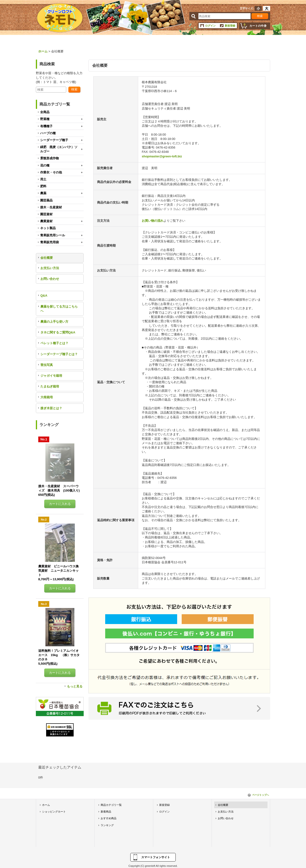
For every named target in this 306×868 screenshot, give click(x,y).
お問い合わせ (50, 279)
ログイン (210, 26)
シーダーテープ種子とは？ (59, 354)
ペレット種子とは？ (54, 343)
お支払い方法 (50, 268)
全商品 (45, 112)
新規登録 (230, 26)
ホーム (46, 805)
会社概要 (47, 258)
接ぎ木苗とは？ (51, 408)
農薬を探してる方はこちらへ (59, 309)
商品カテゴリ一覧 (111, 805)
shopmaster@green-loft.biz (162, 156)
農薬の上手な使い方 (54, 322)
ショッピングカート (54, 812)
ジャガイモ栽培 (51, 376)
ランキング (107, 825)
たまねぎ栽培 (50, 386)
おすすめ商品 (109, 818)
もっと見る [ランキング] (75, 686)
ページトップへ (261, 795)
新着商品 (106, 812)
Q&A (44, 296)
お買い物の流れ (153, 221)
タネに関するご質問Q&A (58, 332)
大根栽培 (47, 397)
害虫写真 (47, 365)
